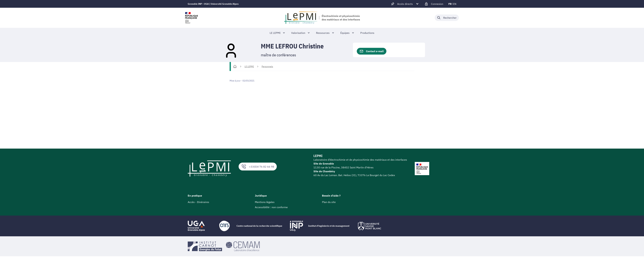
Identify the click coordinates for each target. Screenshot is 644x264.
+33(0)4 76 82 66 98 (258, 167)
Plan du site (329, 202)
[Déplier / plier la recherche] (447, 18)
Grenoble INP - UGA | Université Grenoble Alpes (213, 4)
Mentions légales (265, 202)
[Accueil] (235, 66)
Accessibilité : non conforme (271, 207)
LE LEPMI (249, 66)
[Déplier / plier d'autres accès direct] (405, 4)
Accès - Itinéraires (198, 202)
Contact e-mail (372, 51)
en (455, 4)
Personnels (267, 66)
